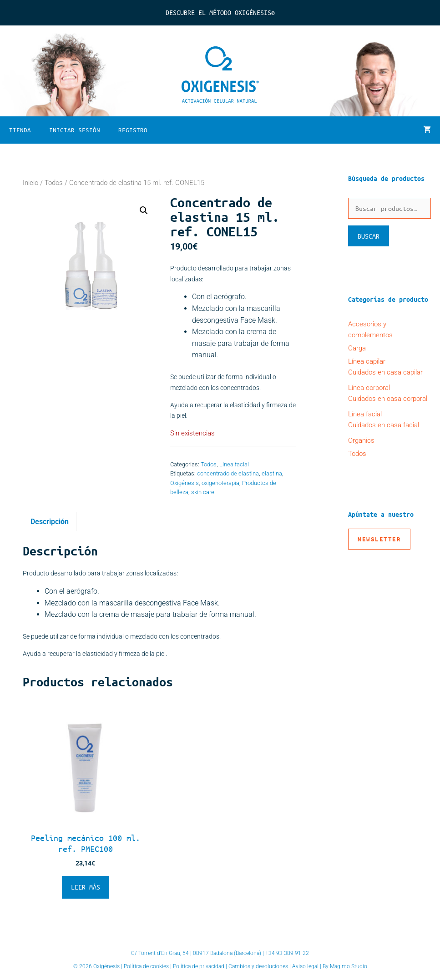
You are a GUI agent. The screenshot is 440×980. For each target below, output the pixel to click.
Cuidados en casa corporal (388, 399)
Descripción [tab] (50, 522)
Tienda (20, 130)
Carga (357, 348)
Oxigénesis (185, 483)
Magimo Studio (349, 966)
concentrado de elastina (228, 473)
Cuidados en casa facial (384, 425)
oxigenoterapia (220, 483)
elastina (272, 473)
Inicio (30, 183)
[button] (144, 210)
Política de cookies (146, 966)
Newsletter (379, 539)
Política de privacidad (199, 966)
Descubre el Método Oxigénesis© (220, 12)
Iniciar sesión (75, 130)
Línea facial (234, 464)
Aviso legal (305, 966)
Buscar (369, 236)
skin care (203, 492)
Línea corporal (369, 388)
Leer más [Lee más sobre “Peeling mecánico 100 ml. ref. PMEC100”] (86, 887)
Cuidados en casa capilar (385, 372)
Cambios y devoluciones (258, 966)
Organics (361, 440)
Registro (133, 130)
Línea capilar (367, 361)
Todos (54, 183)
